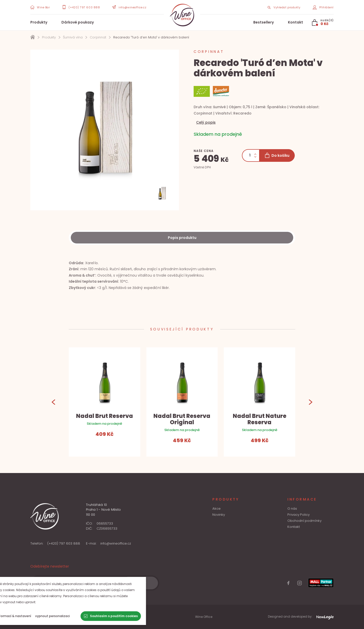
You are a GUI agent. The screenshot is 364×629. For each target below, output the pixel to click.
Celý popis (206, 122)
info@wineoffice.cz (116, 543)
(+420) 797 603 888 (64, 543)
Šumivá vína (73, 37)
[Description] (182, 238)
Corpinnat (98, 37)
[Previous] (54, 402)
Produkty (39, 22)
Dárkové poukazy (78, 22)
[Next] (310, 402)
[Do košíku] (277, 155)
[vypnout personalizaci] (72, 616)
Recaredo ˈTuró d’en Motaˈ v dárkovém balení (151, 37)
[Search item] (284, 7)
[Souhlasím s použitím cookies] (131, 616)
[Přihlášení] (323, 7)
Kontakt (295, 22)
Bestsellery (264, 22)
